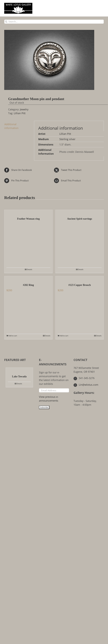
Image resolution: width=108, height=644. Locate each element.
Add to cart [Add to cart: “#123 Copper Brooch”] (64, 336)
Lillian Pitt (20, 113)
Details (29, 269)
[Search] (6, 22)
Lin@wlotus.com (86, 385)
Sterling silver (67, 139)
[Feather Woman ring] (28, 212)
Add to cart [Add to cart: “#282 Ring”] (13, 336)
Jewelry (24, 109)
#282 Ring (28, 285)
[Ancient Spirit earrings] (80, 212)
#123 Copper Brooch (80, 285)
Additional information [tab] (11, 126)
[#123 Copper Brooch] (80, 278)
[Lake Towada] (19, 370)
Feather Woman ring (28, 219)
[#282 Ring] (28, 278)
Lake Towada (19, 376)
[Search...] (54, 22)
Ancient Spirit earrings (80, 219)
